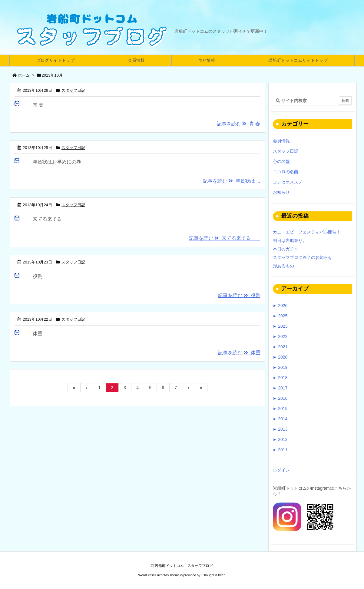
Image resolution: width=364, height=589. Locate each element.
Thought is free (213, 575)
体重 (38, 334)
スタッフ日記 (73, 90)
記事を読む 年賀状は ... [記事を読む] (232, 181)
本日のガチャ (286, 249)
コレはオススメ (288, 182)
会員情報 (281, 141)
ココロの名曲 (286, 172)
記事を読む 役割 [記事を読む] (239, 295)
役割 (38, 276)
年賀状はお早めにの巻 (57, 162)
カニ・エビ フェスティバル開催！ (307, 232)
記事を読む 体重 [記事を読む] (239, 353)
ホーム (24, 75)
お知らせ (281, 192)
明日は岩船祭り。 (290, 240)
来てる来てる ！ (52, 219)
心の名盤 (281, 161)
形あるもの (283, 266)
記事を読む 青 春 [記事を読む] (239, 124)
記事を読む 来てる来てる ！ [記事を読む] (225, 238)
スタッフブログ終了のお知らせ (303, 257)
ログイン (281, 470)
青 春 (38, 105)
